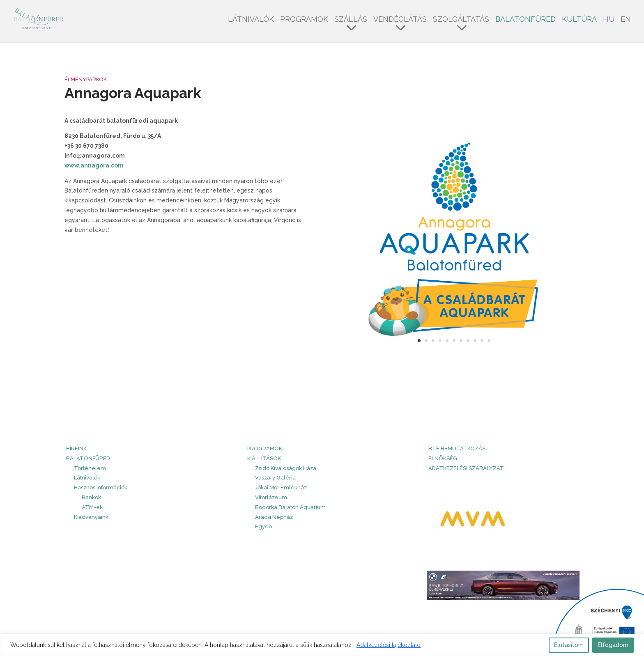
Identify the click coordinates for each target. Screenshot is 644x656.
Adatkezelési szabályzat (466, 468)
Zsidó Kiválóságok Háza (286, 468)
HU (609, 20)
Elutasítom (569, 645)
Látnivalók (251, 20)
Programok (304, 20)
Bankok (91, 497)
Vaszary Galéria (275, 478)
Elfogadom (613, 645)
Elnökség (443, 458)
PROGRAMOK (265, 448)
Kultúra (579, 20)
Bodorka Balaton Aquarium (290, 507)
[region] (322, 645)
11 (489, 341)
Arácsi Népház (274, 517)
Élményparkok (86, 79)
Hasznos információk (101, 487)
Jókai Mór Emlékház (281, 487)
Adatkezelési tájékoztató (389, 645)
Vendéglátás (400, 20)
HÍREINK (76, 448)
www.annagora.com (94, 165)
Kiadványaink (91, 517)
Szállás (351, 20)
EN (626, 20)
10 (482, 341)
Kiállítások (264, 458)
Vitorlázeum (271, 497)
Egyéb (263, 526)
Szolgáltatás (461, 20)
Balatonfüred (526, 20)
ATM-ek (92, 507)
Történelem (90, 468)
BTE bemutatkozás (457, 448)
